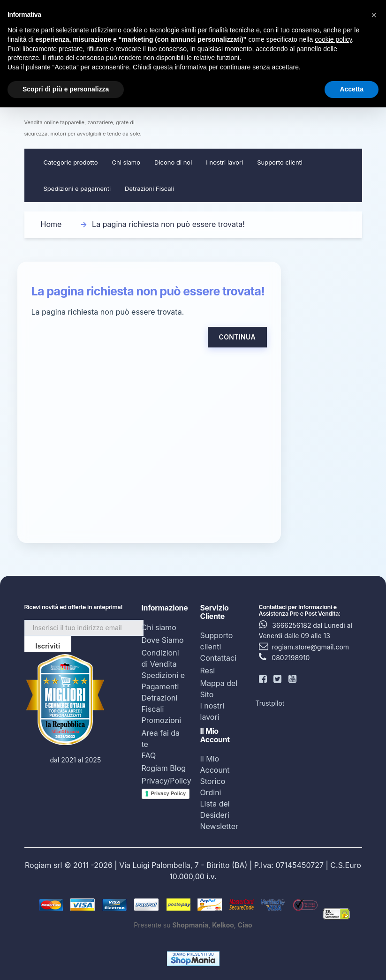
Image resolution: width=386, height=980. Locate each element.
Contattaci (219, 658)
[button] (374, 15)
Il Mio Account (215, 764)
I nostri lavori (224, 162)
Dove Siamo (163, 640)
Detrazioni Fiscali (149, 188)
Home (51, 224)
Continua (237, 337)
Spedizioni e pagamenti (77, 188)
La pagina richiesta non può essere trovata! (168, 224)
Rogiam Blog (164, 768)
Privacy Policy (169, 793)
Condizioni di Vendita (160, 658)
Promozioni (162, 720)
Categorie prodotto (71, 162)
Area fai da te (161, 739)
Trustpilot (270, 703)
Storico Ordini (213, 787)
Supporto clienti (280, 162)
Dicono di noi (173, 162)
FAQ (149, 755)
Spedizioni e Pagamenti (163, 681)
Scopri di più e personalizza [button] (66, 89)
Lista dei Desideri (215, 809)
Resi (208, 671)
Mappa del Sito (219, 689)
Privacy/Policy (167, 781)
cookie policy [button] (333, 39)
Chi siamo (126, 162)
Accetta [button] (352, 89)
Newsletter (219, 826)
